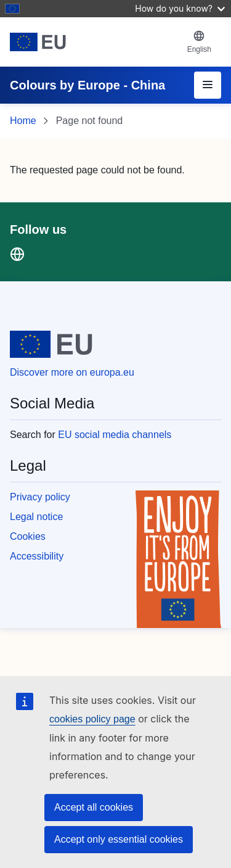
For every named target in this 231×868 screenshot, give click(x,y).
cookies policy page (92, 719)
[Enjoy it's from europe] (178, 559)
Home (23, 121)
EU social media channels (115, 435)
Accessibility (37, 556)
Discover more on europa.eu (72, 372)
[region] (115, 455)
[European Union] (94, 42)
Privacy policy (40, 497)
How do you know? (180, 8)
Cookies (28, 536)
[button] (199, 42)
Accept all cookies (94, 807)
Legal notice (36, 517)
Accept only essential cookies (119, 839)
